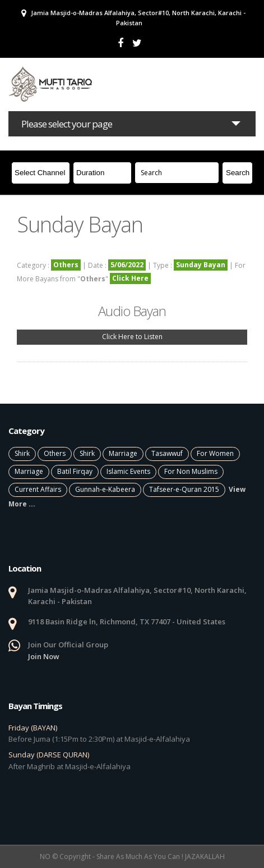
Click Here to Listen (132, 337)
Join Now (44, 656)
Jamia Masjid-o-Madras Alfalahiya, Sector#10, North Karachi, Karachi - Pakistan (133, 18)
